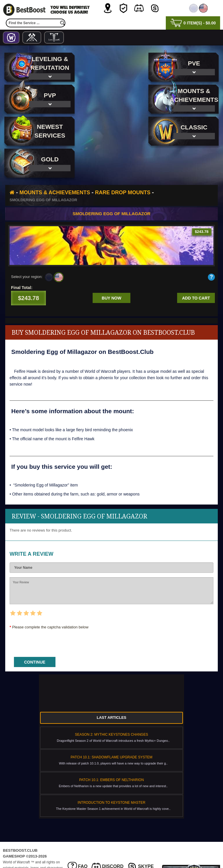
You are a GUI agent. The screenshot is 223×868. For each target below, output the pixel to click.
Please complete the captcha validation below (50, 595)
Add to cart (196, 266)
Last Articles (111, 686)
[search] (62, 23)
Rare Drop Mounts (123, 161)
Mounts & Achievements (55, 161)
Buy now (111, 266)
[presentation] (54, 609)
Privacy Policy (87, 846)
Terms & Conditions (131, 846)
